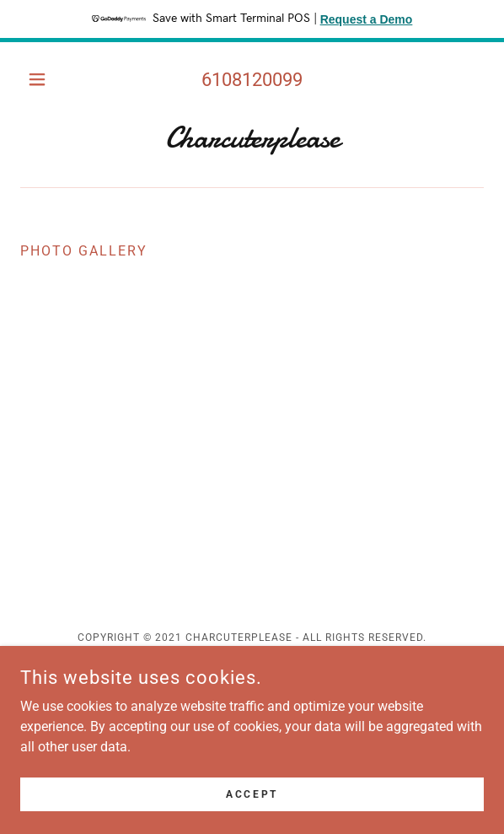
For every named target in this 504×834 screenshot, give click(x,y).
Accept (252, 794)
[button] (55, 79)
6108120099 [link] (252, 80)
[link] (252, 138)
